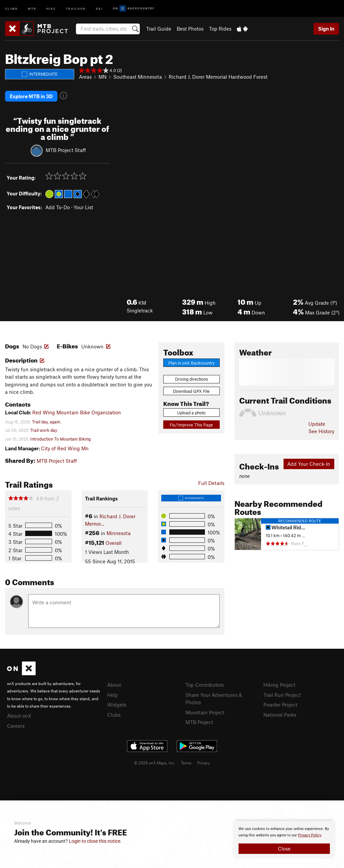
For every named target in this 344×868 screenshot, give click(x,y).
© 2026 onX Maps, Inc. (155, 762)
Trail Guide (159, 29)
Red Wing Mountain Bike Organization (77, 412)
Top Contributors (205, 684)
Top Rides (220, 29)
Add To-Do (58, 206)
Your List (83, 206)
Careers (16, 725)
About (114, 684)
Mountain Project (205, 711)
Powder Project (280, 704)
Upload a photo (191, 412)
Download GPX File (191, 390)
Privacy (204, 762)
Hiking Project (279, 684)
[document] (284, 840)
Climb (11, 8)
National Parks (280, 714)
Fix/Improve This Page (191, 424)
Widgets (117, 704)
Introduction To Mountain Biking (60, 438)
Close (284, 848)
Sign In (326, 29)
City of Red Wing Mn (65, 447)
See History (321, 430)
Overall (114, 542)
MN (102, 77)
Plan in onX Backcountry (191, 362)
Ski (99, 8)
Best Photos (190, 29)
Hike (51, 8)
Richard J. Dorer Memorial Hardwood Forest (218, 77)
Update (317, 423)
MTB (32, 8)
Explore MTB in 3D (31, 96)
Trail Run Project (282, 694)
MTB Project (199, 721)
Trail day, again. (47, 421)
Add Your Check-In (309, 463)
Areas (85, 77)
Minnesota (119, 532)
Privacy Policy (310, 835)
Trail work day (44, 429)
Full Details (211, 482)
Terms (186, 762)
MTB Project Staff (66, 149)
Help (113, 694)
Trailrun (76, 8)
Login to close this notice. (95, 841)
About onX (19, 715)
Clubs (114, 714)
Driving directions (191, 378)
